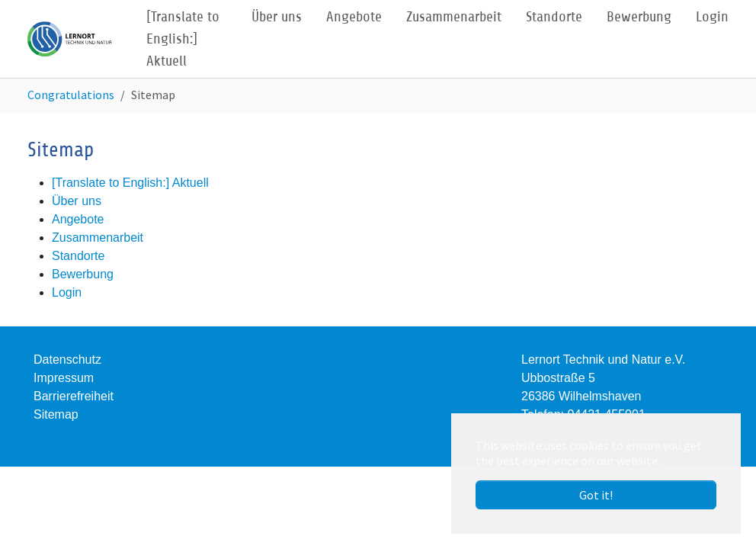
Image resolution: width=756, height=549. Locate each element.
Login (67, 292)
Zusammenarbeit (98, 238)
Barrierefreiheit (74, 396)
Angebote (78, 219)
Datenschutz (67, 360)
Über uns (77, 201)
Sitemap (56, 414)
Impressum (64, 378)
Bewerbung (83, 274)
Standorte (78, 256)
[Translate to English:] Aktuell (130, 183)
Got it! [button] (596, 495)
